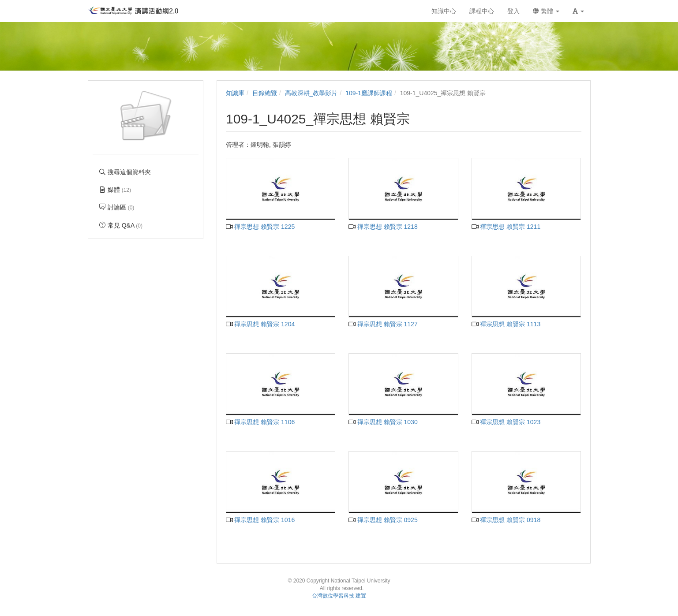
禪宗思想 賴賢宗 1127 (383, 324)
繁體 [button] (546, 11)
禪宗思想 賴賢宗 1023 (506, 422)
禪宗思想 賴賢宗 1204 (260, 324)
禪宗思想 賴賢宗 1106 (260, 422)
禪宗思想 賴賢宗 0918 (506, 520)
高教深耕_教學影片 (311, 93)
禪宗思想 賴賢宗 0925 (383, 520)
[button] (578, 11)
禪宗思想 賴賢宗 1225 (260, 227)
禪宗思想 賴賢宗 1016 (260, 520)
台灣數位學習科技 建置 (339, 596)
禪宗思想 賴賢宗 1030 (383, 422)
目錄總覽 (265, 93)
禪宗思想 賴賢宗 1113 (506, 324)
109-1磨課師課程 (369, 93)
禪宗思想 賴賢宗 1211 (506, 227)
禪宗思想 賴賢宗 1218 (383, 227)
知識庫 (235, 93)
